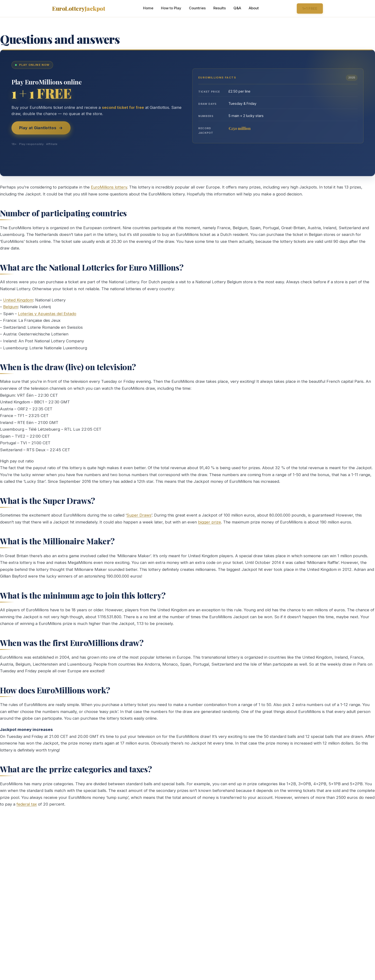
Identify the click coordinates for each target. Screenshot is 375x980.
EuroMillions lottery (109, 187)
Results (220, 8)
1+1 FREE (310, 8)
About (254, 8)
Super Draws (139, 515)
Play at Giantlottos (41, 128)
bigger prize (210, 522)
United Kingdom (18, 300)
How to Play (171, 8)
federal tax (27, 804)
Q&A (237, 8)
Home (148, 8)
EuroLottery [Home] (79, 8)
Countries (197, 8)
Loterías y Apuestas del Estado (47, 314)
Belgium (11, 307)
